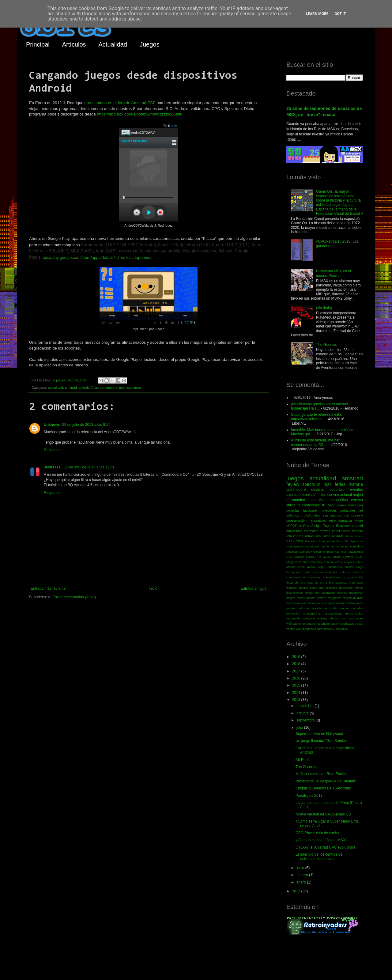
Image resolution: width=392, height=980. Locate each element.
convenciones (332, 577)
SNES (306, 562)
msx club (300, 603)
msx (122, 388)
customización (354, 577)
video (359, 520)
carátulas (331, 572)
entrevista (311, 531)
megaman (349, 598)
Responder (53, 450)
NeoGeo (299, 557)
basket (349, 567)
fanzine (325, 531)
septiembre (306, 720)
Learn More (317, 14)
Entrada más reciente (48, 588)
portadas (357, 608)
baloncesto (335, 567)
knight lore (312, 593)
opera (332, 603)
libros (291, 505)
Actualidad (113, 44)
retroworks (309, 618)
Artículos (74, 44)
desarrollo (293, 583)
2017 (297, 671)
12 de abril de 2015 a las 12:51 (89, 467)
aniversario (294, 531)
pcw (347, 515)
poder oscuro (339, 608)
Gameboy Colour (311, 552)
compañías (339, 500)
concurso (314, 577)
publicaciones (309, 505)
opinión (341, 603)
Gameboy (342, 546)
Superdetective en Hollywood (319, 734)
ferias (340, 484)
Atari (95, 388)
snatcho (336, 624)
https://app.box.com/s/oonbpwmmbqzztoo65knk (139, 114)
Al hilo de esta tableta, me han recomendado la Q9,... (316, 442)
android (84, 388)
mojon (358, 495)
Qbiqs (310, 557)
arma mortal (307, 567)
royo (343, 618)
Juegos (150, 44)
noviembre (305, 706)
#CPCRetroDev (298, 526)
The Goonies (327, 345)
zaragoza (308, 629)
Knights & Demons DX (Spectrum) (323, 788)
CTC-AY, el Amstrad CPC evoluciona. (326, 847)
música (322, 603)
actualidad (55, 388)
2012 (297, 891)
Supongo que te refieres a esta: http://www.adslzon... (317, 417)
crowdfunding (311, 515)
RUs (318, 557)
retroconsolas (354, 613)
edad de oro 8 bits (320, 583)
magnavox (356, 593)
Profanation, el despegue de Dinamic (326, 781)
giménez (332, 588)
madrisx (336, 515)
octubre (303, 713)
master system (316, 598)
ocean (346, 531)
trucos (359, 624)
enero (302, 882)
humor (359, 588)
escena (357, 500)
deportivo (337, 490)
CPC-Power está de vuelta (317, 833)
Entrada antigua (253, 588)
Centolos (311, 541)
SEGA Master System (338, 557)
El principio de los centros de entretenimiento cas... (319, 857)
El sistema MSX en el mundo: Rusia (334, 273)
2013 (297, 700)
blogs (359, 567)
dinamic (317, 490)
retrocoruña (295, 536)
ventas (291, 629)
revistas (322, 618)
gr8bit (336, 531)
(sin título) (324, 308)
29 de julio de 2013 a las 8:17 (86, 425)
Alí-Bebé (303, 760)
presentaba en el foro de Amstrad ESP (121, 103)
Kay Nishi (341, 552)
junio (301, 868)
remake (357, 531)
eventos (356, 490)
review (293, 484)
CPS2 (300, 541)
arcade (291, 567)
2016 (297, 678)
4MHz (349, 536)
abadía (328, 562)
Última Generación (336, 629)
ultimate (338, 536)
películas (303, 608)
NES (331, 505)
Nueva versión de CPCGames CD (323, 814)
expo (360, 583)
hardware (310, 510)
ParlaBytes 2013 (309, 796)
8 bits (359, 536)
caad (307, 572)
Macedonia (356, 552)
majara (291, 598)
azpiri (322, 567)
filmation (292, 588)
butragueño (294, 572)
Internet (328, 552)
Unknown (52, 425)
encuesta (341, 583)
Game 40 (327, 546)
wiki (298, 629)
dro (303, 583)
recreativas (318, 520)
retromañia (293, 618)
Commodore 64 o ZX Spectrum (341, 541)
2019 (297, 657)
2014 (297, 693)
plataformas (320, 608)
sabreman (299, 624)
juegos (295, 478)
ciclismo (345, 572)
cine (323, 495)
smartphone (322, 624)
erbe (352, 583)
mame (301, 598)
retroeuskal (313, 536)
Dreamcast (312, 546)
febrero (303, 875)
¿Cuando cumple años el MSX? (321, 840)
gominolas (346, 588)
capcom (318, 572)
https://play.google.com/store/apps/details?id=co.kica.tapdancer (96, 257)
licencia (342, 593)
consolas (293, 510)
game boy (317, 588)
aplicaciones (355, 562)
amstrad (71, 388)
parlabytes (348, 510)
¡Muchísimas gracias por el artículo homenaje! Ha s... (319, 406)
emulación (310, 495)
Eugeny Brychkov (336, 526)
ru (324, 505)
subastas (348, 624)
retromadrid (296, 500)
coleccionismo (296, 577)
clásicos (358, 572)
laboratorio (328, 593)
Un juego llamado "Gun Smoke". (322, 741)
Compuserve (295, 546)
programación (296, 520)
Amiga (316, 526)
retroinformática (340, 520)
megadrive (335, 598)
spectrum (134, 388)
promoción (293, 613)
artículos (293, 515)
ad (361, 510)
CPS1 (290, 541)
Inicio (153, 588)
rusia (351, 618)
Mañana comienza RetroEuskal (321, 774)
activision (340, 562)
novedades (328, 510)
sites (327, 536)
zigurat (319, 629)
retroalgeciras (312, 613)
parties (291, 608)
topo (312, 500)
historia (356, 484)
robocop (334, 618)
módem (311, 603)
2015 (297, 685)
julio (300, 728)
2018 (297, 664)
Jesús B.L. (53, 467)
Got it (340, 14)
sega (310, 624)
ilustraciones (294, 593)
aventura (294, 495)
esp (325, 515)
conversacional (340, 495)
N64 (289, 557)
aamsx (341, 505)
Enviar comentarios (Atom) (74, 597)
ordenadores (355, 603)
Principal (38, 44)
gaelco (303, 588)
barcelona (356, 505)
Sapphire (317, 562)
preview (357, 515)
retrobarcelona (333, 613)
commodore (109, 388)
